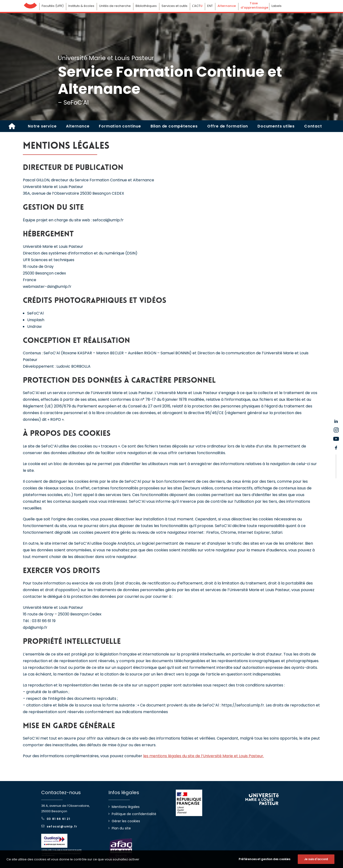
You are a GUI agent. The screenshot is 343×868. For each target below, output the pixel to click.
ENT (210, 6)
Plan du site (121, 828)
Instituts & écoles (81, 6)
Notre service (42, 126)
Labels (277, 6)
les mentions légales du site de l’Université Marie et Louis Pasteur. (204, 756)
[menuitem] (42, 126)
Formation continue (120, 126)
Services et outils (174, 6)
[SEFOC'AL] (12, 126)
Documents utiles (276, 126)
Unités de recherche (115, 6)
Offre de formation (228, 126)
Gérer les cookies (126, 821)
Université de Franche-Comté (30, 4)
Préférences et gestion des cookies (265, 864)
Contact (313, 126)
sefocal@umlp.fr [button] (59, 826)
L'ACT (197, 6)
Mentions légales (126, 807)
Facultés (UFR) (53, 6)
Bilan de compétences (174, 126)
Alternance (78, 126)
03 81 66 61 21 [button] (56, 819)
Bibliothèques (146, 6)
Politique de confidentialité (134, 814)
